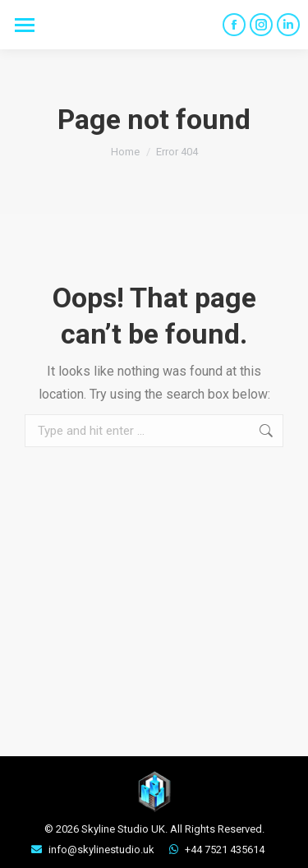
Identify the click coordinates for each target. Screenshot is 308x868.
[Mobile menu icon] (25, 25)
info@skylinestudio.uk (101, 850)
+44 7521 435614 (225, 850)
